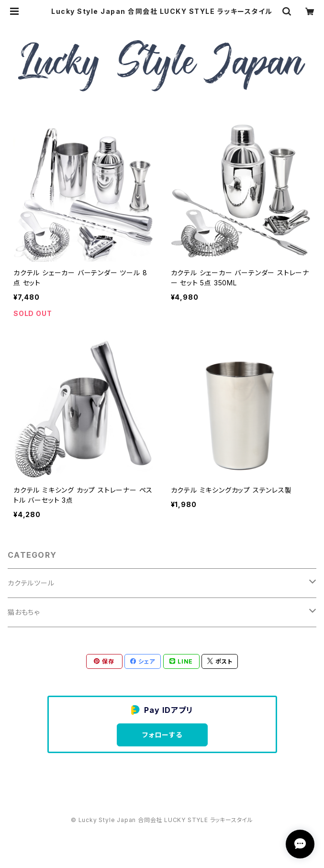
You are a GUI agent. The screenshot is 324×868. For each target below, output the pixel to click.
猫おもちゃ (24, 612)
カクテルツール (31, 583)
